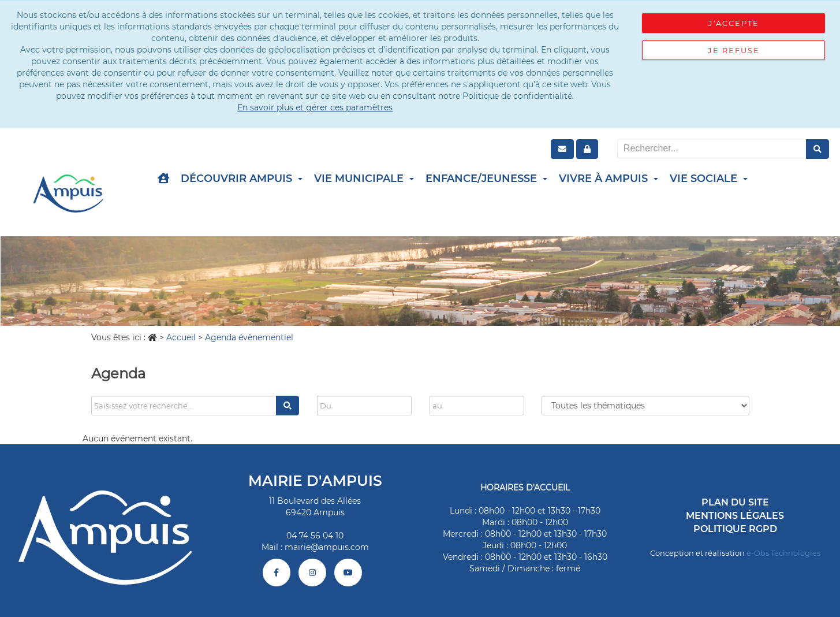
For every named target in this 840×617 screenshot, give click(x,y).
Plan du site (735, 502)
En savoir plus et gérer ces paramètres (315, 107)
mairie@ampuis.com (327, 547)
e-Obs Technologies (783, 553)
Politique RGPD (735, 529)
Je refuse (734, 50)
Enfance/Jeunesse (486, 179)
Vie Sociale (709, 179)
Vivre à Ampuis (608, 179)
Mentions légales (735, 516)
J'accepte (734, 23)
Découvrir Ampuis (242, 179)
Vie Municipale (364, 179)
